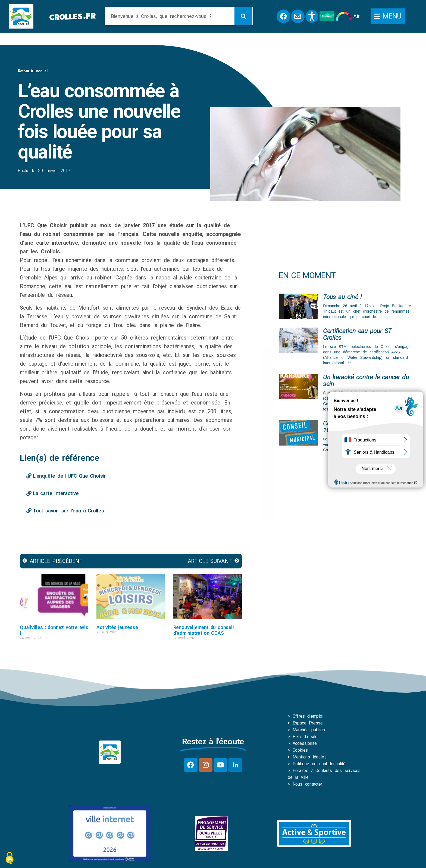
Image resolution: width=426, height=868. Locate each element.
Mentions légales (310, 758)
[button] (388, 16)
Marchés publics (309, 731)
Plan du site (305, 738)
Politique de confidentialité (319, 765)
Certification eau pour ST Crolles (357, 335)
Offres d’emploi (308, 717)
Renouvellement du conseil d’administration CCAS (204, 631)
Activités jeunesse (117, 628)
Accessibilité (305, 744)
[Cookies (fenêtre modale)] (10, 859)
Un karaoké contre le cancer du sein (366, 382)
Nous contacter (307, 785)
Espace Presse (308, 724)
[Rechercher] (243, 16)
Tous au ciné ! (342, 298)
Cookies (300, 751)
